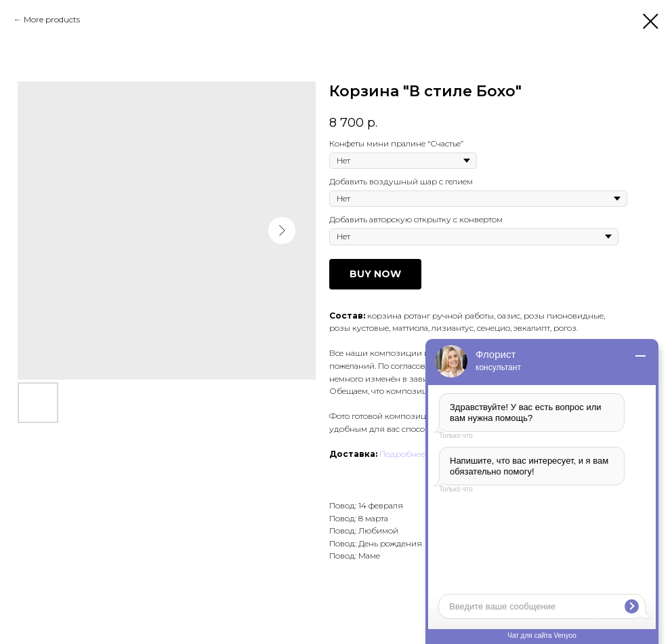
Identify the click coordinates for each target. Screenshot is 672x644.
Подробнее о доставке (424, 454)
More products (52, 19)
